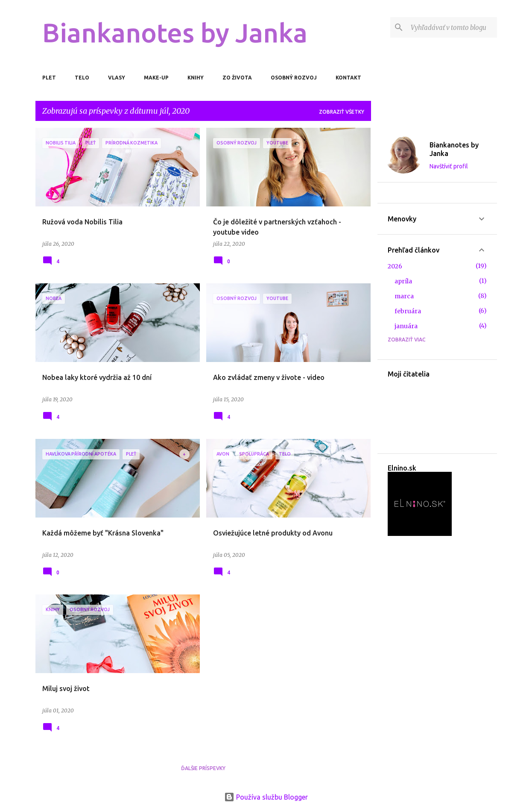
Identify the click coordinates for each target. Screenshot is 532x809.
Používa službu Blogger (266, 797)
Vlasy (117, 78)
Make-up (156, 78)
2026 (395, 266)
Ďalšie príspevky (203, 768)
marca (404, 296)
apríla (403, 281)
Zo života (237, 78)
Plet (49, 78)
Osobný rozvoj (294, 78)
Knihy (196, 78)
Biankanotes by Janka (175, 32)
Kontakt (348, 78)
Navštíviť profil (449, 166)
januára (406, 326)
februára (408, 311)
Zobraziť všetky (342, 112)
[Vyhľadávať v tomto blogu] (452, 27)
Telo (82, 78)
